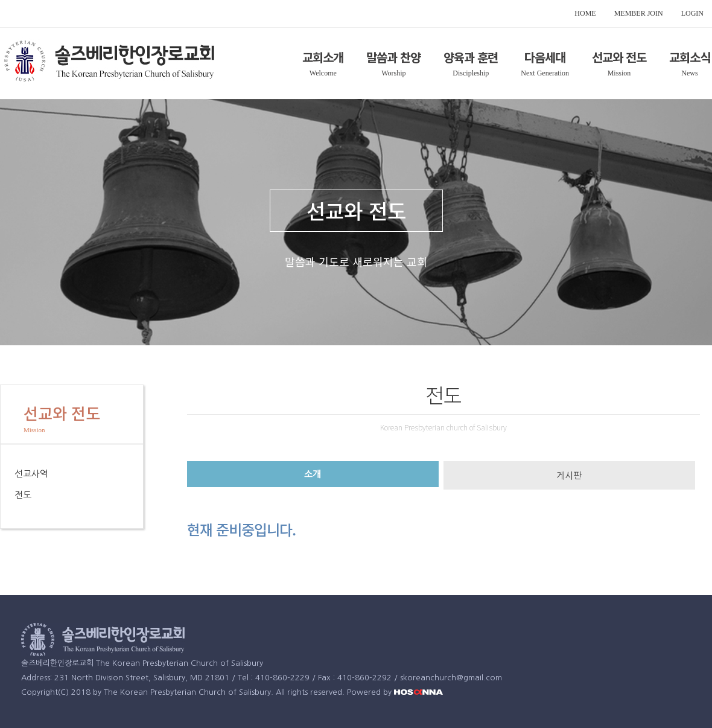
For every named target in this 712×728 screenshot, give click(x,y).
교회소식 (690, 57)
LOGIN (692, 13)
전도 (23, 495)
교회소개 (323, 57)
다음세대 (545, 57)
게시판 (569, 475)
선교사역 (31, 474)
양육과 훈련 (471, 57)
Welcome (323, 73)
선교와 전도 (619, 57)
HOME (585, 13)
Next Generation (545, 73)
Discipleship (471, 73)
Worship (393, 73)
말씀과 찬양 (393, 57)
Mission (619, 73)
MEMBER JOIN (639, 13)
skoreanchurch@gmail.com (451, 678)
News (689, 73)
